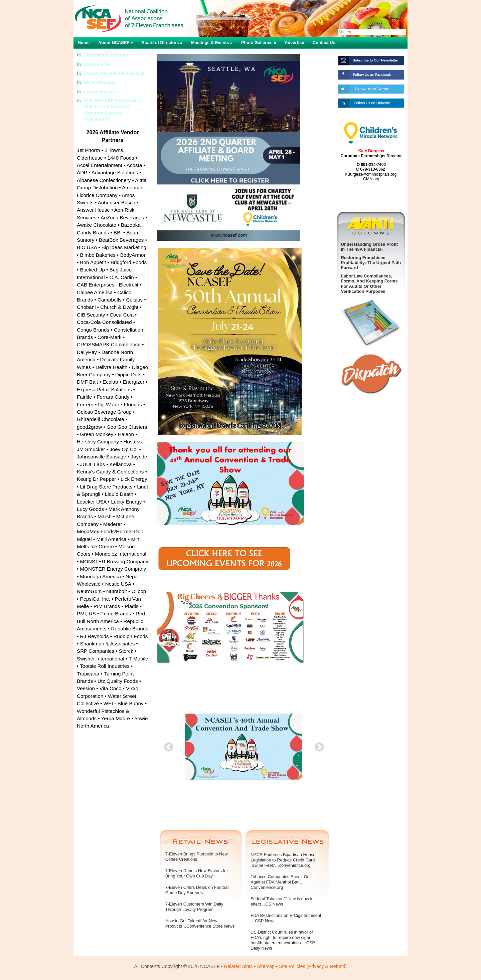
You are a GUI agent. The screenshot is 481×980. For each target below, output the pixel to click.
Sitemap (266, 966)
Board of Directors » (162, 43)
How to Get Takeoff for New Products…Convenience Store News (200, 923)
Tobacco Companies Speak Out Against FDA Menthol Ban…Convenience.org (281, 882)
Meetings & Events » (212, 43)
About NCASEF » (116, 43)
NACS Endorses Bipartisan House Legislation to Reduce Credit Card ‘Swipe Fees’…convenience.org (283, 860)
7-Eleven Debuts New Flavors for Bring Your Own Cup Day (197, 873)
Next (317, 745)
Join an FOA (97, 64)
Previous (167, 745)
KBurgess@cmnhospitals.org (371, 174)
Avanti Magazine (101, 92)
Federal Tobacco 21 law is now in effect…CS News (282, 901)
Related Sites (238, 966)
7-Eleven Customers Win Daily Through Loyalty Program (194, 907)
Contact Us (324, 43)
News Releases (100, 82)
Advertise (294, 43)
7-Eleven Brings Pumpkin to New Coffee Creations (197, 857)
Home (84, 43)
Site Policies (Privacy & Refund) (313, 966)
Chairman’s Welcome (106, 55)
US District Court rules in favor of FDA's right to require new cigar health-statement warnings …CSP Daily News (283, 940)
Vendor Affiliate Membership (114, 73)
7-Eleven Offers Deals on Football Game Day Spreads (197, 890)
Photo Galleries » (259, 43)
